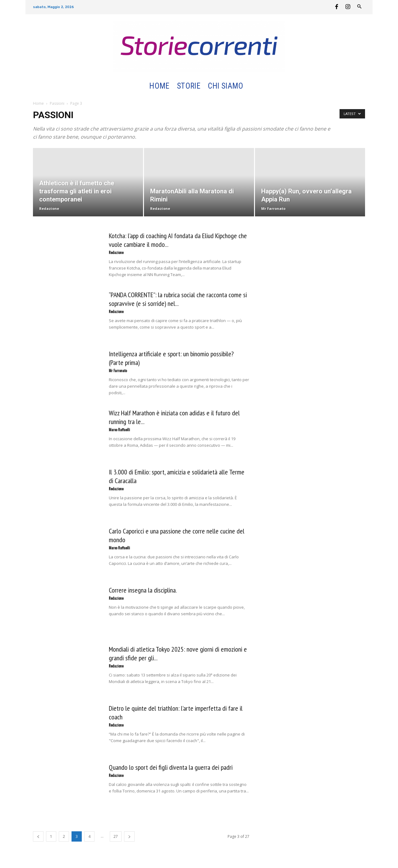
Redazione (49, 208)
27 (116, 836)
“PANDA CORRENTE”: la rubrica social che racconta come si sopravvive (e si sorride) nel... (178, 299)
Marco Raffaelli (119, 430)
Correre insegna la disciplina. (143, 590)
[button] (255, 86)
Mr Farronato (273, 208)
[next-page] (129, 836)
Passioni (57, 103)
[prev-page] (38, 836)
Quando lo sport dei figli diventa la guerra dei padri (171, 767)
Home (38, 103)
